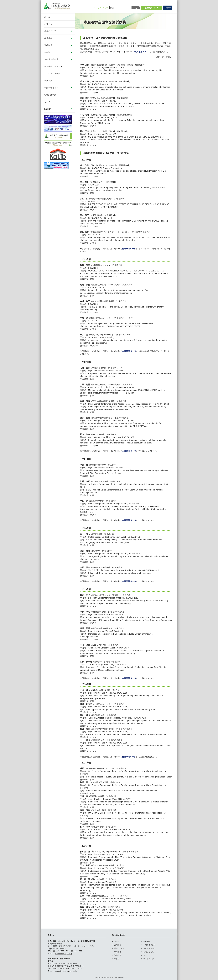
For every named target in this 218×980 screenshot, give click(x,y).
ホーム (47, 17)
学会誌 (47, 52)
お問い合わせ (149, 952)
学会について (50, 31)
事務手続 (48, 81)
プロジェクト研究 (52, 74)
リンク (47, 102)
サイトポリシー (150, 948)
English (168, 8)
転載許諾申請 (50, 95)
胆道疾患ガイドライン (54, 66)
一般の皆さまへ (51, 88)
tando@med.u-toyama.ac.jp (66, 971)
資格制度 (48, 45)
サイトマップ (103, 8)
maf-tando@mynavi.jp (64, 954)
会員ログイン (150, 8)
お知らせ (48, 24)
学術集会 (48, 38)
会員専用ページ (141, 52)
